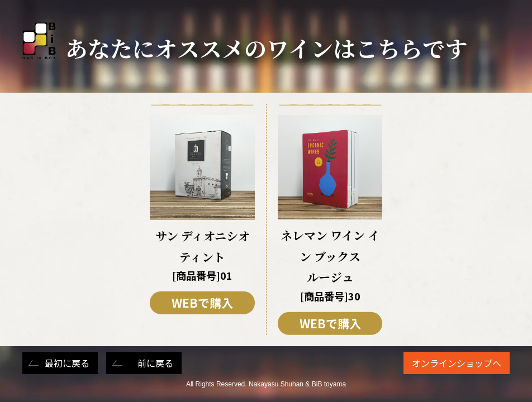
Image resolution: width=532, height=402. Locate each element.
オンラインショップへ (457, 363)
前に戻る (155, 363)
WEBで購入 (202, 303)
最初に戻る (67, 363)
